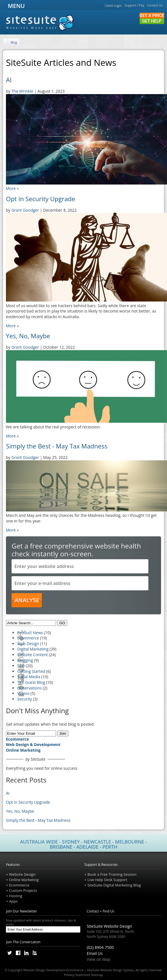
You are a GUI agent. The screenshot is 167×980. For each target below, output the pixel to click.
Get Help (152, 21)
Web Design (28, 644)
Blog (14, 42)
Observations (30, 688)
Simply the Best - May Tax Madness (57, 446)
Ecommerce (28, 638)
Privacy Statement (77, 975)
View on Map (99, 959)
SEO (21, 666)
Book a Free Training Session (112, 874)
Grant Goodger (25, 210)
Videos (23, 693)
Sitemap (97, 975)
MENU (15, 6)
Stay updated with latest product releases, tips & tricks (43, 922)
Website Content (32, 655)
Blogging (25, 660)
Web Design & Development (33, 744)
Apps (13, 901)
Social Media (29, 677)
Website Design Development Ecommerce (53, 970)
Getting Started (31, 671)
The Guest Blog (31, 682)
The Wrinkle (22, 91)
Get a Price (152, 16)
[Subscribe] (75, 929)
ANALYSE (27, 600)
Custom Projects (23, 890)
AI (9, 80)
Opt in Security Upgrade (41, 199)
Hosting (16, 896)
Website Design (22, 874)
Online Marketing (23, 750)
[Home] (6, 43)
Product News (30, 633)
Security (25, 699)
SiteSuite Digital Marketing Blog (114, 885)
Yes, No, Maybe (28, 336)
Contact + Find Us (101, 911)
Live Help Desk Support (107, 880)
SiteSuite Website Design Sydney (110, 970)
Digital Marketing (33, 649)
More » (12, 188)
